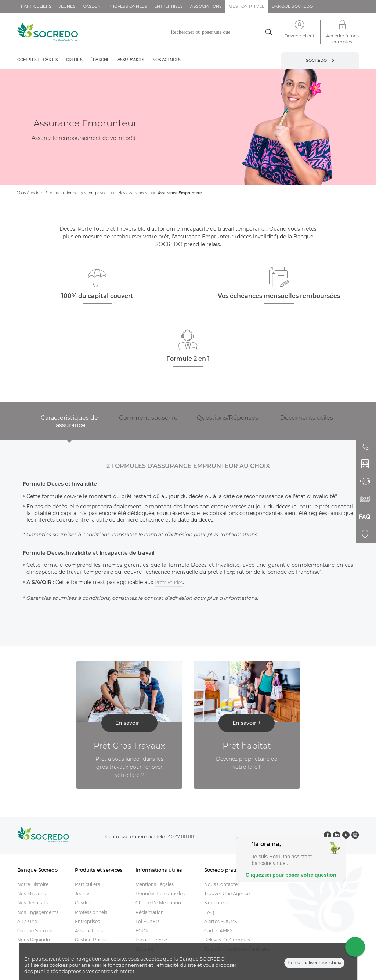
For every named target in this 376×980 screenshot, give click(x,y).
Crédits (74, 60)
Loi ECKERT (149, 921)
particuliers (36, 6)
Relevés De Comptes (227, 940)
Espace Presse (151, 940)
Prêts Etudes (169, 582)
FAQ (209, 912)
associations (206, 6)
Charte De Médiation (158, 903)
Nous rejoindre (34, 940)
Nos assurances (133, 193)
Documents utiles (307, 418)
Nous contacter (222, 884)
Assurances (131, 60)
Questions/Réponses (227, 418)
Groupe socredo (35, 931)
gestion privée (247, 6)
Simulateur (216, 903)
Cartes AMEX (218, 931)
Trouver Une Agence (227, 893)
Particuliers (87, 884)
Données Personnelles (160, 893)
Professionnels (91, 912)
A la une (27, 921)
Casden (83, 903)
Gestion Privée (91, 940)
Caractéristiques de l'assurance (69, 422)
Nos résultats (32, 903)
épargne (100, 60)
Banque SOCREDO (292, 6)
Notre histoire (33, 884)
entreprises (169, 6)
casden (92, 6)
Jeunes (83, 893)
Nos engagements (38, 912)
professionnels (128, 6)
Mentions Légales (155, 884)
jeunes (67, 6)
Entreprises (87, 921)
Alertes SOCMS (220, 921)
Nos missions (32, 893)
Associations (89, 931)
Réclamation (150, 912)
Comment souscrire (148, 418)
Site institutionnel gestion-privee (76, 193)
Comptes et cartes (38, 60)
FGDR (142, 931)
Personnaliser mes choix (314, 963)
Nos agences (167, 60)
